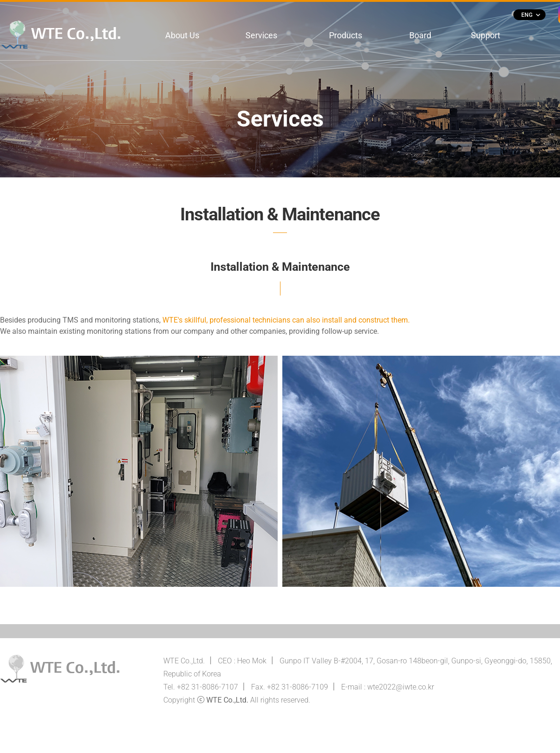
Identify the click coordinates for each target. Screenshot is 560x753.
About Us (182, 35)
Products (346, 35)
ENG (531, 15)
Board (420, 35)
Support (486, 35)
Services (261, 35)
